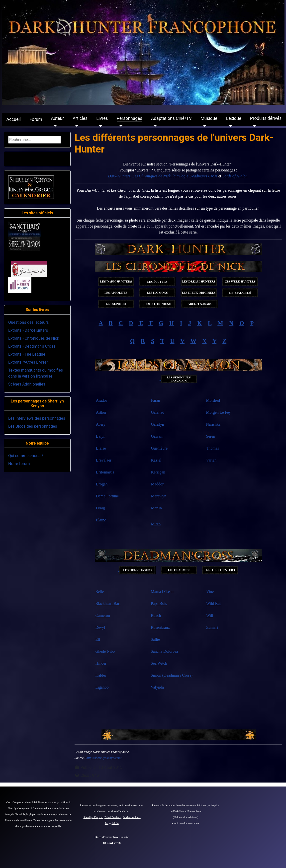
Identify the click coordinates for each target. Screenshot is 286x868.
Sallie (155, 639)
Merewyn (158, 496)
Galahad (157, 412)
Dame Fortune (107, 496)
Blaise (101, 448)
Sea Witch (159, 663)
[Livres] (99, 126)
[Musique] (204, 126)
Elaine (101, 520)
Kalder (101, 675)
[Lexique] (229, 126)
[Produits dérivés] (253, 126)
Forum (36, 119)
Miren (156, 524)
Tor (107, 823)
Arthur (101, 412)
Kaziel (156, 460)
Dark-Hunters (119, 176)
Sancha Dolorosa (164, 651)
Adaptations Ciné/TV (171, 118)
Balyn (100, 436)
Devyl (100, 627)
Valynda (157, 687)
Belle (99, 592)
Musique (209, 118)
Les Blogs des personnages (33, 426)
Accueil (14, 119)
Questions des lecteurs (29, 322)
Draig (100, 508)
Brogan (102, 484)
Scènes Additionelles (27, 384)
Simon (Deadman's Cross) (172, 675)
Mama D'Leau (162, 592)
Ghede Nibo (105, 651)
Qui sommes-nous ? (26, 456)
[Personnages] (120, 126)
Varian (211, 460)
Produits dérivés (266, 118)
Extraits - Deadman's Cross (32, 346)
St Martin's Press (132, 817)
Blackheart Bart (108, 603)
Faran (155, 400)
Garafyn (157, 424)
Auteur (57, 118)
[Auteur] (54, 126)
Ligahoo (102, 687)
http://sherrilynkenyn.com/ (104, 758)
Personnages (130, 118)
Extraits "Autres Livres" (28, 362)
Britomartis (105, 472)
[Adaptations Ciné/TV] (154, 126)
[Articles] (76, 126)
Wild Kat (213, 603)
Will (210, 615)
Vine (210, 592)
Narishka (213, 424)
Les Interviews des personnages (37, 418)
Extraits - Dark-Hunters (28, 330)
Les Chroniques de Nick (151, 176)
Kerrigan (158, 472)
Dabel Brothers (113, 817)
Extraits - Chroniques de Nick (34, 338)
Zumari (212, 627)
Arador (101, 400)
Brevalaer (103, 460)
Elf (98, 639)
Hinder (101, 663)
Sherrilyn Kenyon (93, 817)
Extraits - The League (27, 354)
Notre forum (19, 464)
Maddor (157, 484)
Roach (156, 615)
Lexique (234, 118)
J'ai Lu (115, 823)
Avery (101, 424)
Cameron (103, 615)
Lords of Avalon (235, 176)
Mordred (213, 400)
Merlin (156, 508)
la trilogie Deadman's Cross (195, 176)
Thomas (212, 448)
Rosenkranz (160, 627)
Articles (80, 118)
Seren (210, 436)
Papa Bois (159, 603)
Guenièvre (159, 448)
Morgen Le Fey (218, 412)
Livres (102, 118)
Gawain (157, 436)
